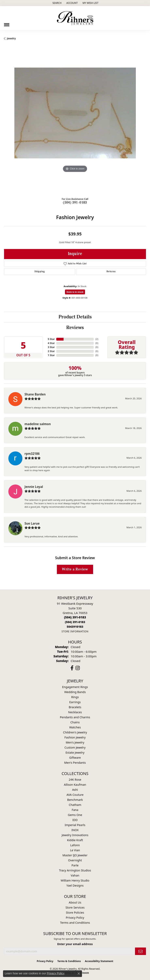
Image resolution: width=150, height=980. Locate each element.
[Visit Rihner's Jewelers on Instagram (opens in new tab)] (78, 668)
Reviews (75, 328)
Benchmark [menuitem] (75, 800)
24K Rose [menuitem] (75, 780)
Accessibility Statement (99, 961)
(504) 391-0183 (75, 203)
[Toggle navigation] (7, 23)
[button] (57, 3)
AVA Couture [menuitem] (75, 795)
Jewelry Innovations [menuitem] (75, 835)
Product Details (75, 317)
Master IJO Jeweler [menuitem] (75, 855)
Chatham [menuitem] (75, 805)
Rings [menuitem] (75, 697)
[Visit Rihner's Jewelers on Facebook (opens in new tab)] (72, 668)
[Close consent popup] (79, 974)
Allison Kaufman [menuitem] (75, 785)
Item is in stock (75, 292)
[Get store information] (75, 631)
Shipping (39, 271)
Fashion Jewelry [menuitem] (75, 737)
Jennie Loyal (34, 487)
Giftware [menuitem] (75, 758)
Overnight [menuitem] (75, 860)
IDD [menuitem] (75, 820)
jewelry (11, 38)
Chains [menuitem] (75, 722)
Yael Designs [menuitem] (75, 885)
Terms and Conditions (75, 923)
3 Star (51, 347)
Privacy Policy (75, 918)
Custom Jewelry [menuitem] (75, 747)
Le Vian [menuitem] (75, 850)
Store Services (75, 907)
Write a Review (75, 569)
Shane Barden (35, 394)
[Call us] (75, 627)
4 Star (51, 343)
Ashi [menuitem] (75, 790)
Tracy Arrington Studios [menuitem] (75, 870)
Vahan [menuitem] (75, 875)
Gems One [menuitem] (75, 815)
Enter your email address (75, 944)
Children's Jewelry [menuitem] (75, 732)
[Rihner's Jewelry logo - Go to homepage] (75, 18)
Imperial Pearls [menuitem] (75, 825)
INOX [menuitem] (75, 830)
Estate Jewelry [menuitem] (75, 753)
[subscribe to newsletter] (140, 951)
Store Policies (75, 913)
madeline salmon (38, 424)
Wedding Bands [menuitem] (75, 692)
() (97, 339)
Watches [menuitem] (75, 727)
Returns (111, 271)
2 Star (51, 351)
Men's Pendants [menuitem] (75, 763)
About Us (75, 902)
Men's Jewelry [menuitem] (75, 742)
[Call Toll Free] (75, 622)
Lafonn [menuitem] (75, 845)
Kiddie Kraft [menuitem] (75, 840)
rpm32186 (32, 454)
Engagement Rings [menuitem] (75, 687)
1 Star (51, 355)
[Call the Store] (75, 617)
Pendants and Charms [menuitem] (75, 717)
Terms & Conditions (69, 961)
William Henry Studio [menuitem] (75, 880)
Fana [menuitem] (75, 810)
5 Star (51, 339)
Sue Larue (32, 523)
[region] (75, 123)
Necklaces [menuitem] (75, 712)
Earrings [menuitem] (75, 702)
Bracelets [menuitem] (75, 707)
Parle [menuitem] (75, 865)
